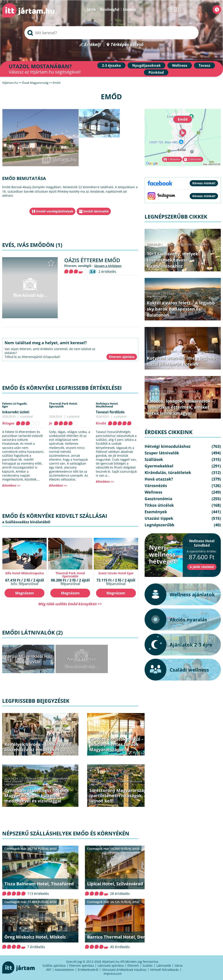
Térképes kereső (127, 45)
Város (179, 965)
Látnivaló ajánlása (111, 965)
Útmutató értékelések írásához (124, 970)
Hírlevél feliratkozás (164, 970)
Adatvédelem (64, 970)
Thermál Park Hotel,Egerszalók (63, 405)
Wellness (180, 65)
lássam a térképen (108, 266)
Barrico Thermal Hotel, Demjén (121, 937)
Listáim (130, 9)
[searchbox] (111, 33)
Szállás (148, 965)
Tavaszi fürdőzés (110, 412)
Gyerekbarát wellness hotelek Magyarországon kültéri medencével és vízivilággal (37, 796)
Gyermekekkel (61, 778)
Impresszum (113, 974)
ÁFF (49, 970)
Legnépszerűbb (39, 738)
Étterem (133, 965)
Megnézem (25, 593)
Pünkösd (156, 72)
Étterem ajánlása (82, 965)
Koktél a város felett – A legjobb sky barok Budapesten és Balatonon (181, 309)
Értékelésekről (88, 970)
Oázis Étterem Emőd (92, 260)
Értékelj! (93, 45)
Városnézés (156, 486)
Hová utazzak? (14, 781)
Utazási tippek (49, 781)
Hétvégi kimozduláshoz (50, 735)
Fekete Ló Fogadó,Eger (15, 405)
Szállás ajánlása (54, 965)
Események (156, 512)
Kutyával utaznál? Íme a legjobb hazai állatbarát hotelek (181, 361)
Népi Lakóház (82, 659)
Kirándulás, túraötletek (193, 244)
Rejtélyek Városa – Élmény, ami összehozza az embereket (38, 747)
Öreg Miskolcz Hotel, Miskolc (35, 937)
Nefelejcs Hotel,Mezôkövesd (107, 405)
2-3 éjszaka (111, 65)
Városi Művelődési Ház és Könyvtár (28, 659)
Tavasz (204, 65)
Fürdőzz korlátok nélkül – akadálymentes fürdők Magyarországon (116, 744)
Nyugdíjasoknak (146, 65)
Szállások (43, 778)
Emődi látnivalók (96, 211)
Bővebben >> (11, 485)
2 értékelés (107, 272)
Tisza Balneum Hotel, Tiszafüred (39, 884)
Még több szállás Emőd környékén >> (70, 604)
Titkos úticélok (159, 505)
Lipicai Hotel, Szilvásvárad (115, 884)
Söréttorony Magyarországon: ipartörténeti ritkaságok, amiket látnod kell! (124, 796)
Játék (92, 9)
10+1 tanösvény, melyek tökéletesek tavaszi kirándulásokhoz (172, 260)
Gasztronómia (188, 293)
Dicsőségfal (110, 9)
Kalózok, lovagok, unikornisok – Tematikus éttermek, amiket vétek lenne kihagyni (180, 407)
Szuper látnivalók (15, 738)
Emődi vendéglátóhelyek (55, 211)
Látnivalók (164, 965)
